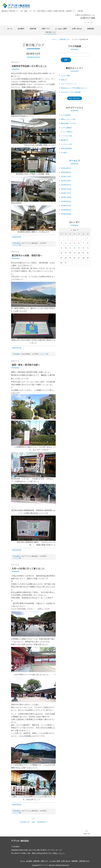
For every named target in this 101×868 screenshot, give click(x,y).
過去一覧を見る (74, 98)
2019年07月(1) (66, 185)
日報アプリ (46, 29)
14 (83, 248)
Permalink (16, 243)
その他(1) (64, 153)
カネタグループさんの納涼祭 (71, 92)
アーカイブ (74, 161)
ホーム (10, 29)
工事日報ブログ (50, 32)
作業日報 (33, 29)
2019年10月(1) (66, 181)
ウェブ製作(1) (68, 132)
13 (79, 248)
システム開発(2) (66, 128)
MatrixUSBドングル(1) (68, 123)
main (33, 822)
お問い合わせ (77, 29)
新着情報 (91, 29)
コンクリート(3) (66, 144)
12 (74, 248)
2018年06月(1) (66, 210)
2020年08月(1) (66, 172)
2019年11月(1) (66, 177)
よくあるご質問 (61, 29)
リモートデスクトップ (68, 84)
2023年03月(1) (66, 168)
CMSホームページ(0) (68, 119)
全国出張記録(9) (66, 148)
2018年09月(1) (66, 202)
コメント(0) (17, 245)
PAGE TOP (87, 832)
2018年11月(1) (66, 193)
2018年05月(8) (66, 214)
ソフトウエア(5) (66, 136)
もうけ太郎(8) (65, 115)
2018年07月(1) (66, 206)
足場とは (64, 80)
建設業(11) (64, 140)
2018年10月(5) (66, 197)
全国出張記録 (17, 237)
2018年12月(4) (66, 189)
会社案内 (21, 29)
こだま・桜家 (65, 76)
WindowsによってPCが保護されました (74, 88)
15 (88, 248)
